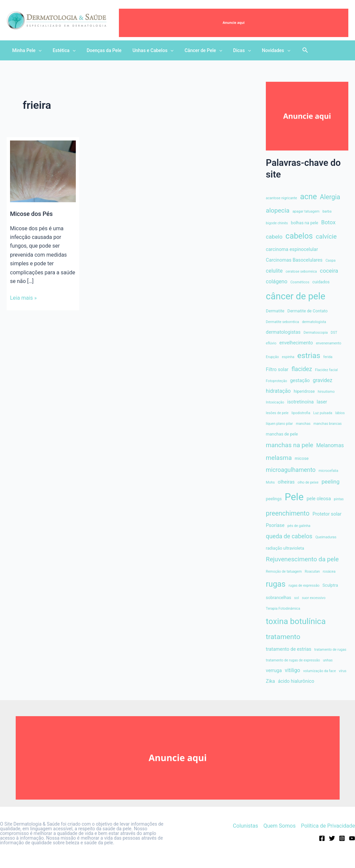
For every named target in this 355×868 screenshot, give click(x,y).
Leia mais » (23, 298)
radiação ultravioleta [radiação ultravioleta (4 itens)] (285, 548)
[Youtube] (352, 838)
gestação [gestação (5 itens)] (300, 380)
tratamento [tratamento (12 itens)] (283, 637)
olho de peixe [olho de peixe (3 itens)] (308, 482)
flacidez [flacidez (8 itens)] (302, 369)
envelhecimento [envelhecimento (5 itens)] (296, 343)
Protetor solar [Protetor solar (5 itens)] (327, 514)
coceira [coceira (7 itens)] (329, 271)
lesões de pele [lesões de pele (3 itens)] (277, 413)
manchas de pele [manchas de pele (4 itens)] (282, 434)
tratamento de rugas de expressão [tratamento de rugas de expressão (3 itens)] (293, 660)
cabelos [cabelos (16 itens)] (299, 236)
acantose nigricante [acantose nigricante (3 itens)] (281, 198)
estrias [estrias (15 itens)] (309, 356)
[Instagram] (342, 838)
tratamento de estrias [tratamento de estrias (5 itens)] (289, 649)
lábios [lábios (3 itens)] (340, 413)
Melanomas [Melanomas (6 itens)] (330, 445)
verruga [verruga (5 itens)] (274, 670)
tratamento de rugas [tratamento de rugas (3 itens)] (330, 650)
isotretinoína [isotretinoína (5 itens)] (300, 402)
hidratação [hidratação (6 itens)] (278, 391)
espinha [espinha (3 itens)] (288, 357)
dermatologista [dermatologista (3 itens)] (314, 322)
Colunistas (245, 826)
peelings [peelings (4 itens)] (274, 499)
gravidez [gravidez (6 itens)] (322, 380)
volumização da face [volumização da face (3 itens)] (320, 671)
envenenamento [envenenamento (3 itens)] (329, 343)
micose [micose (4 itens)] (302, 458)
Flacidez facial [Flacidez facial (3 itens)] (326, 370)
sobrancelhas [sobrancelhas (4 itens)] (279, 598)
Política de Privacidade (328, 826)
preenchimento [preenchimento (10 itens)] (288, 513)
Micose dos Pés (31, 214)
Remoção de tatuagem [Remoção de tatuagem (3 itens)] (284, 571)
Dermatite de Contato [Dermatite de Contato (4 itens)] (308, 311)
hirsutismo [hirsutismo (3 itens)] (326, 392)
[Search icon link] (294, 51)
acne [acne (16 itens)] (308, 197)
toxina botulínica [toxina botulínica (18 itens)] (296, 621)
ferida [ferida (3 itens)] (328, 357)
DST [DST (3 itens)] (334, 333)
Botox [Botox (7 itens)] (328, 222)
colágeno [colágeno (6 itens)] (277, 281)
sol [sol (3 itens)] (297, 598)
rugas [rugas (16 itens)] (276, 584)
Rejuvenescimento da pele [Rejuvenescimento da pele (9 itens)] (302, 559)
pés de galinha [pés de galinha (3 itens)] (299, 526)
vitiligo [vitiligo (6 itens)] (293, 670)
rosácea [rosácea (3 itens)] (329, 571)
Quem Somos (280, 826)
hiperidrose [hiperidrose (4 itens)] (304, 391)
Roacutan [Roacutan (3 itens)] (312, 571)
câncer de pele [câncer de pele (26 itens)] (296, 296)
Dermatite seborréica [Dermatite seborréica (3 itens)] (282, 322)
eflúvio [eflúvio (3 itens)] (271, 343)
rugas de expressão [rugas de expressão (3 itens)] (304, 586)
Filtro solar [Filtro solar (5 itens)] (277, 369)
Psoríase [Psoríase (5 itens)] (275, 525)
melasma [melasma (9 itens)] (279, 458)
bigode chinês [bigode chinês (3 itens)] (277, 223)
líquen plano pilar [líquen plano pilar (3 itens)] (279, 424)
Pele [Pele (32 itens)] (294, 497)
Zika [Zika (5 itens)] (270, 681)
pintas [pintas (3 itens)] (339, 499)
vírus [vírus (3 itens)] (343, 671)
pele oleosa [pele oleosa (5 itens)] (319, 499)
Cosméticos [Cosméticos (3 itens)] (300, 282)
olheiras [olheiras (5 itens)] (286, 482)
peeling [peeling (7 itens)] (331, 482)
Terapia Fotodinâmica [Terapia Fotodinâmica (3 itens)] (283, 609)
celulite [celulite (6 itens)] (274, 271)
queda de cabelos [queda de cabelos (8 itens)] (289, 536)
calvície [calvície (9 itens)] (326, 237)
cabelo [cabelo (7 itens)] (274, 237)
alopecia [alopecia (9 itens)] (278, 211)
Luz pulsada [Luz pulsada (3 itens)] (323, 413)
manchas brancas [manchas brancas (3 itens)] (328, 424)
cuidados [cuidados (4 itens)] (321, 282)
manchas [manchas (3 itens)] (303, 424)
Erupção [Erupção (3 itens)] (272, 357)
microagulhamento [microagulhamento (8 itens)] (291, 470)
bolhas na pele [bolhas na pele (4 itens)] (305, 223)
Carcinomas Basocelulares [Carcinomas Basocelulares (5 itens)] (294, 260)
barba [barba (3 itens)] (327, 211)
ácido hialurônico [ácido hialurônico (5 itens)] (296, 681)
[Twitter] (332, 838)
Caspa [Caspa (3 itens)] (331, 260)
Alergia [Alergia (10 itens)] (330, 197)
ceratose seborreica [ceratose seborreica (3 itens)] (301, 271)
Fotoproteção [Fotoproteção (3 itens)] (276, 381)
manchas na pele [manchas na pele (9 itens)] (290, 445)
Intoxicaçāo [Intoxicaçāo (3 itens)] (275, 402)
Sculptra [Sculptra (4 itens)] (330, 585)
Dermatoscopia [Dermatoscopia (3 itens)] (316, 333)
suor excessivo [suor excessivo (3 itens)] (314, 598)
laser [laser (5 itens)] (322, 402)
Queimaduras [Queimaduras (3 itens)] (326, 537)
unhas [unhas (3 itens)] (328, 660)
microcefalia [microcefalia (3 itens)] (328, 471)
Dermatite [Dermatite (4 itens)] (275, 311)
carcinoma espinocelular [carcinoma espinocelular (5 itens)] (292, 249)
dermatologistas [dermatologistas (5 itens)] (283, 332)
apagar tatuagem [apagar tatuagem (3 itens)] (306, 211)
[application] (38, 50)
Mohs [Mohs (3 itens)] (270, 482)
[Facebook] (322, 838)
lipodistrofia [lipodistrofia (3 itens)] (301, 413)
